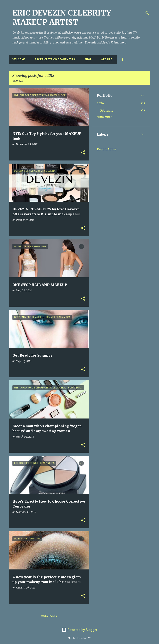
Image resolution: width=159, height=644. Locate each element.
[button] (83, 153)
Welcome (19, 59)
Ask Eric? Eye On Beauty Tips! (55, 59)
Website (107, 59)
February (107, 111)
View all (18, 81)
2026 (100, 103)
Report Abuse (107, 149)
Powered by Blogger (79, 630)
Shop (88, 59)
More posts (49, 616)
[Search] (147, 13)
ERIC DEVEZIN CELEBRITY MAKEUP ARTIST (62, 18)
